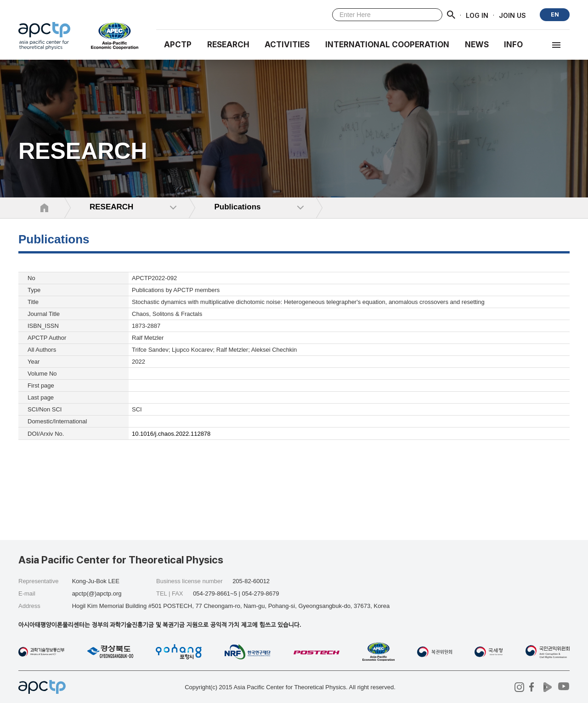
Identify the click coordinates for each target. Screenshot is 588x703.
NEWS (477, 45)
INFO (513, 45)
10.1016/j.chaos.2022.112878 (171, 434)
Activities (287, 45)
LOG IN (477, 15)
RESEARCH (228, 45)
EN (555, 14)
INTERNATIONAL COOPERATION (387, 45)
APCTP (178, 45)
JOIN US (512, 15)
